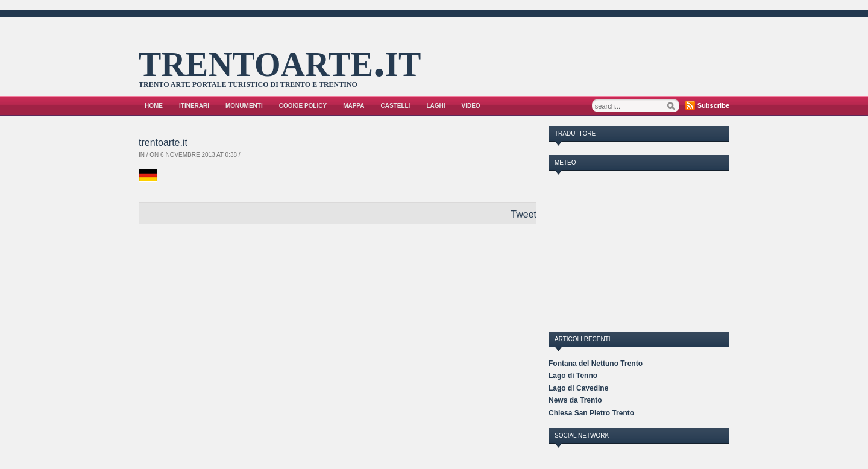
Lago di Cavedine (578, 388)
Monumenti (244, 106)
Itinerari (194, 106)
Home (154, 106)
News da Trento (575, 400)
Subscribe (713, 105)
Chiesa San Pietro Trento (591, 413)
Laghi (436, 106)
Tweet (524, 214)
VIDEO (471, 106)
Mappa (354, 106)
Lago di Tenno (573, 376)
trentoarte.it (280, 60)
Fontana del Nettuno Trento (596, 364)
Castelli (396, 106)
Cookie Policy (303, 106)
